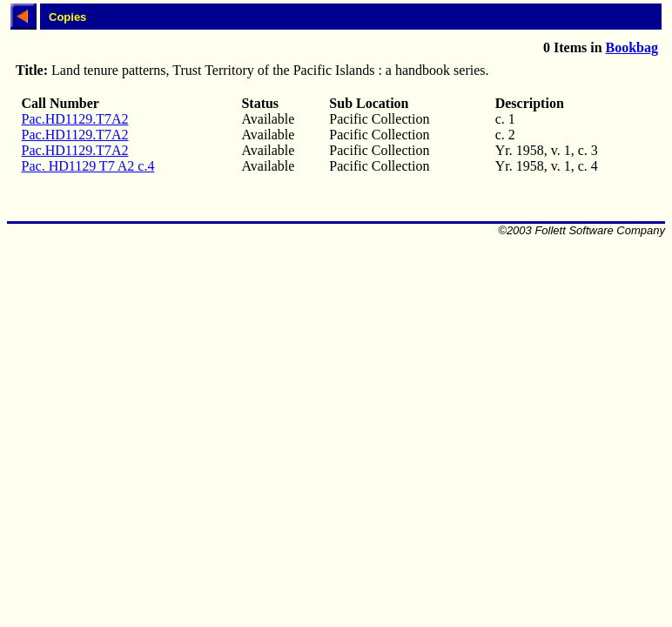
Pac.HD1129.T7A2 (75, 119)
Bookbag (632, 47)
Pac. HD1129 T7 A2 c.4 (88, 166)
